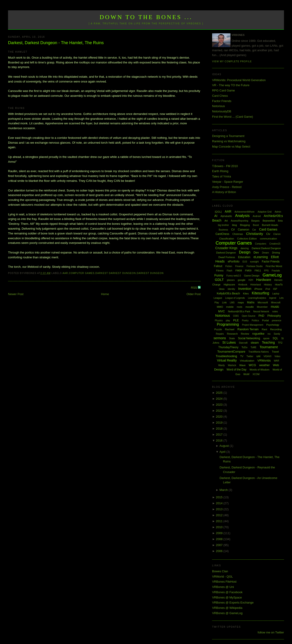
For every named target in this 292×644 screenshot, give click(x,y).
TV (242, 356)
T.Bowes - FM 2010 (225, 166)
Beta (280, 221)
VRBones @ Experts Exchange (233, 603)
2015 (220, 497)
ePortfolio (234, 262)
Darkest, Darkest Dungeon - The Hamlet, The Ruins (56, 43)
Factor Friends (222, 101)
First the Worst (274, 266)
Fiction (229, 266)
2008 (220, 539)
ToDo (244, 347)
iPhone (258, 289)
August (225, 446)
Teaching (268, 342)
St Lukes (229, 342)
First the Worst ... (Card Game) (233, 117)
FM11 (258, 271)
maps (241, 302)
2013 (220, 509)
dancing (245, 248)
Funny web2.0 (234, 276)
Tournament (269, 347)
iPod (268, 289)
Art (226, 221)
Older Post (193, 294)
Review (245, 334)
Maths (251, 302)
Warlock (232, 365)
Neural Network (261, 312)
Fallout (218, 266)
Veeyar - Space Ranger (228, 182)
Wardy (222, 365)
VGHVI (267, 356)
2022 (220, 411)
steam (255, 343)
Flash (229, 271)
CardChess (222, 234)
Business (223, 230)
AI (216, 216)
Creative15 (275, 244)
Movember (262, 307)
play (228, 321)
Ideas (222, 289)
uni (258, 356)
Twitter (250, 356)
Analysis (242, 216)
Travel (275, 352)
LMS (232, 303)
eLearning (261, 257)
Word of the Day (236, 370)
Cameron (243, 230)
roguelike (258, 334)
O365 (236, 316)
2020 (220, 417)
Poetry (245, 321)
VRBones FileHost (224, 582)
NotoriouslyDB (222, 111)
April (223, 452)
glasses (231, 280)
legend (273, 298)
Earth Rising (220, 171)
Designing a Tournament (228, 136)
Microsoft (263, 302)
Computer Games (82, 273)
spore (266, 338)
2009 (220, 533)
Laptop (276, 294)
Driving (276, 253)
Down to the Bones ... (146, 17)
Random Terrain (248, 329)
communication (268, 239)
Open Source (248, 316)
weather (264, 365)
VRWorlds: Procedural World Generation (239, 80)
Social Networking (249, 338)
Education (244, 257)
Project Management (253, 325)
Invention (245, 289)
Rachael (230, 329)
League (218, 298)
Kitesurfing (261, 293)
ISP (275, 289)
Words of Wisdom (260, 370)
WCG (253, 365)
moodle (250, 307)
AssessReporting (240, 221)
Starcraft (243, 343)
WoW (246, 374)
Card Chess (220, 96)
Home (105, 294)
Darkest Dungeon (150, 273)
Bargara (255, 221)
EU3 (245, 262)
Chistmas (238, 234)
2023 (220, 405)
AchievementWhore (244, 212)
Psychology (273, 325)
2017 (220, 435)
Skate (232, 338)
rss (269, 334)
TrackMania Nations (259, 352)
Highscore (229, 285)
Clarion (277, 234)
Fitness (220, 271)
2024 (220, 399)
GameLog (272, 275)
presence (277, 321)
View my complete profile (232, 61)
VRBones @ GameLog (227, 613)
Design (245, 252)
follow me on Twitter (271, 632)
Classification (227, 239)
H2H (251, 280)
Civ (268, 234)
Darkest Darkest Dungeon (116, 273)
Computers (261, 244)
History (268, 285)
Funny (219, 275)
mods (239, 307)
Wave (242, 365)
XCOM (256, 374)
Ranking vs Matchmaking (229, 141)
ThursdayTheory (228, 347)
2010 (220, 527)
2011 (220, 521)
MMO (220, 307)
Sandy (277, 334)
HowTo (279, 285)
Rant (264, 329)
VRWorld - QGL (223, 577)
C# (233, 230)
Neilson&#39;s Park (239, 311)
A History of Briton (224, 192)
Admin (278, 212)
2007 (220, 545)
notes (275, 312)
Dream (265, 253)
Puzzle (218, 329)
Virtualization (247, 361)
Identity (231, 289)
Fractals (276, 271)
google (242, 280)
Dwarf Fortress (227, 257)
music (275, 307)
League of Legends (235, 298)
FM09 (248, 271)
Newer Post (16, 294)
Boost (256, 225)
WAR (277, 361)
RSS (194, 288)
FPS (266, 271)
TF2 (280, 343)
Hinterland (256, 285)
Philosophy (274, 316)
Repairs (220, 334)
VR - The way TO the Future (231, 85)
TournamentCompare (231, 352)
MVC (222, 311)
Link (224, 302)
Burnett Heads (270, 225)
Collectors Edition (247, 239)
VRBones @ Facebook (227, 592)
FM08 (239, 271)
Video (277, 356)
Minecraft (276, 303)
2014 (220, 503)
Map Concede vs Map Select (231, 147)
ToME (253, 347)
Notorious (219, 106)
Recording (276, 329)
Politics (255, 321)
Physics (219, 321)
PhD (261, 316)
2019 (220, 423)
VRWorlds (264, 360)
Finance (239, 266)
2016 (220, 440)
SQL (275, 338)
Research (232, 334)
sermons (220, 338)
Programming (228, 324)
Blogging (245, 225)
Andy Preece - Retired (227, 187)
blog (234, 225)
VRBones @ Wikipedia (227, 608)
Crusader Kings (226, 248)
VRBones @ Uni (223, 587)
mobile (230, 307)
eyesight (254, 262)
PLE (236, 320)
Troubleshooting (226, 356)
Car (254, 230)
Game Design (252, 276)
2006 (220, 551)
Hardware (264, 280)
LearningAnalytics (257, 298)
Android (257, 216)
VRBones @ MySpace (227, 597)
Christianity (255, 234)
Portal (265, 320)
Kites (246, 294)
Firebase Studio (255, 266)
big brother (224, 225)
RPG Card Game (223, 90)
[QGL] (218, 212)
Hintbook (243, 285)
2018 (220, 429)
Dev (256, 252)
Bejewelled (269, 221)
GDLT (219, 280)
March (224, 490)
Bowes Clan (220, 571)
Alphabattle (226, 216)
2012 (220, 515)
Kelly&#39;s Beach (228, 294)
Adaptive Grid (265, 212)
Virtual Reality (227, 360)
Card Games (268, 229)
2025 (220, 393)
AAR (65, 273)
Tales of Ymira (222, 176)
